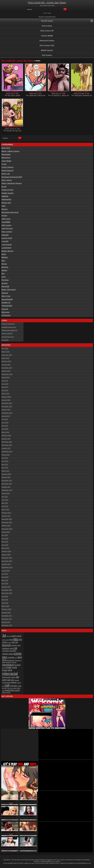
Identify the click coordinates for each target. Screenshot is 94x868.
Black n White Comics (11, 151)
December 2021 (7, 481)
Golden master (8, 193)
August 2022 (6, 455)
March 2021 (5, 510)
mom (17, 131)
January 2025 (6, 365)
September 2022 (7, 452)
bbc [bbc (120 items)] (16, 639)
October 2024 (6, 371)
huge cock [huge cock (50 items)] (12, 667)
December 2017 (7, 616)
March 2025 (5, 358)
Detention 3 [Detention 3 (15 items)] (18, 660)
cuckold (18, 95)
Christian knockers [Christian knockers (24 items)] (9, 651)
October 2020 (6, 526)
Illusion (5, 209)
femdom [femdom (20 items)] (8, 662)
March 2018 (5, 606)
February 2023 (6, 435)
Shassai (5, 293)
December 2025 (7, 355)
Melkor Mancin (8, 251)
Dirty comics (7, 180)
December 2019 (7, 558)
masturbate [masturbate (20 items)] (6, 683)
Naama (4, 270)
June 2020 (5, 539)
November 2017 (7, 619)
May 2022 (5, 465)
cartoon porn (33, 95)
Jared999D (6, 222)
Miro (3, 261)
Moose (4, 264)
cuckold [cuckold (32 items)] (11, 657)
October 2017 (6, 622)
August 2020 (6, 532)
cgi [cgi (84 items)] (15, 648)
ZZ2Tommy (6, 315)
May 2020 (5, 542)
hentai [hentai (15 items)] (4, 668)
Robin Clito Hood (9, 290)
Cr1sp (4, 164)
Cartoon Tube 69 (7, 334)
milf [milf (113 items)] (7, 685)
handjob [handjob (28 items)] (17, 665)
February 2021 (6, 513)
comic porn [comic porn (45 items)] (8, 654)
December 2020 (7, 519)
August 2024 (6, 378)
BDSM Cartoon (47, 50)
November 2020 (7, 522)
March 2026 (5, 352)
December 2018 (7, 590)
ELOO (4, 187)
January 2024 (6, 400)
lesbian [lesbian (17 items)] (17, 680)
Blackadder (6, 154)
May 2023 (5, 426)
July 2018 (5, 597)
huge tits (40, 95)
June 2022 (5, 461)
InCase (4, 216)
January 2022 (6, 477)
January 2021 (6, 516)
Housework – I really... (82, 92)
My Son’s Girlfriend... (12, 92)
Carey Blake (6, 161)
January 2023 (6, 439)
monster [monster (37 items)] (14, 686)
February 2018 (6, 609)
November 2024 (7, 368)
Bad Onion (6, 148)
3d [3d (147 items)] (4, 636)
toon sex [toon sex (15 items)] (10, 688)
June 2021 (5, 500)
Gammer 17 (57, 95)
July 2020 (5, 535)
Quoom (5, 283)
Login (49, 13)
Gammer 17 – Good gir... (59, 92)
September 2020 (7, 529)
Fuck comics (47, 26)
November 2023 (7, 407)
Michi (4, 254)
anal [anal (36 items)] (11, 640)
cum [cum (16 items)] (16, 658)
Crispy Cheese (8, 167)
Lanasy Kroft (7, 238)
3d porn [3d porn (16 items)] (9, 636)
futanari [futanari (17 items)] (14, 662)
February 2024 (6, 397)
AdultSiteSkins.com (85, 863)
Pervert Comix (47, 21)
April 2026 (5, 349)
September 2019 (7, 567)
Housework (86, 95)
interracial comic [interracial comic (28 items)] (9, 677)
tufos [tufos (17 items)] (15, 688)
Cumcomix (5, 340)
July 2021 (5, 497)
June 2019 (5, 577)
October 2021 (6, 487)
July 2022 (5, 458)
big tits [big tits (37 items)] (15, 642)
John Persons (7, 229)
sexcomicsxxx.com (8, 337)
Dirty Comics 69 (47, 31)
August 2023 (6, 416)
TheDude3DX (7, 306)
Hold (3, 206)
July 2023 (5, 419)
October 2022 (6, 448)
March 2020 (5, 548)
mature (64, 95)
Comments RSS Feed (50, 17)
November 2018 (7, 593)
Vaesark (5, 309)
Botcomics (6, 158)
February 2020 (6, 551)
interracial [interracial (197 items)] (10, 674)
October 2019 (6, 564)
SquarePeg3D (7, 299)
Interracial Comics (47, 41)
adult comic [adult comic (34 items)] (16, 636)
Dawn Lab (6, 174)
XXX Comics (47, 55)
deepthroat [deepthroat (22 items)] (10, 660)
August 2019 (6, 571)
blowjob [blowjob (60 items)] (6, 645)
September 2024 (7, 374)
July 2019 (5, 574)
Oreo (4, 277)
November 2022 (7, 445)
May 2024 (5, 387)
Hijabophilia (6, 199)
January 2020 (6, 555)
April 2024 (5, 390)
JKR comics (6, 225)
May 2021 (5, 503)
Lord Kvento (7, 245)
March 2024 (5, 394)
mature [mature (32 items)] (13, 682)
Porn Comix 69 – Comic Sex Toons (47, 3)
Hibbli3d (5, 196)
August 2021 (6, 493)
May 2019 (5, 580)
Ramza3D (5, 286)
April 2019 (5, 584)
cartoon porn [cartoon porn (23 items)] (16, 645)
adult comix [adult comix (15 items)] (6, 640)
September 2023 (7, 413)
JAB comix (6, 219)
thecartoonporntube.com (10, 330)
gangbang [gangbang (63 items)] (8, 665)
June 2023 (5, 423)
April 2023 (5, 429)
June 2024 (5, 384)
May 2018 (5, 600)
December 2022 (7, 442)
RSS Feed (41, 17)
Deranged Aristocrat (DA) (12, 177)
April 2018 (5, 603)
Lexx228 (5, 241)
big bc (13, 95)
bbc (9, 95)
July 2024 (5, 381)
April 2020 (5, 545)
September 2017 (7, 625)
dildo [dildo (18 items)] (4, 662)
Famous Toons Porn (8, 324)
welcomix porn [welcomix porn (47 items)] (12, 690)
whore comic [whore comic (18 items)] (6, 693)
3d (52, 95)
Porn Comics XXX (47, 46)
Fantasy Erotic (7, 190)
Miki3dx (5, 257)
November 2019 (7, 561)
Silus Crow (6, 296)
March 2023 (5, 432)
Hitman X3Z (6, 203)
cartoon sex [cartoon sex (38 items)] (8, 648)
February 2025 (6, 361)
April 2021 (5, 506)
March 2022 (5, 471)
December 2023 (7, 403)
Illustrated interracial (10, 212)
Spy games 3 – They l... (12, 127)
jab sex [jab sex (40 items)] (11, 680)
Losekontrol (6, 248)
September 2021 (7, 490)
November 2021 (7, 484)
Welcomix (6, 312)
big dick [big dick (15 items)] (9, 643)
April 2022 (5, 468)
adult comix (78, 95)
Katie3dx (5, 235)
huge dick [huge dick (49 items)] (7, 670)
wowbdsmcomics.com (9, 327)
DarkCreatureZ (8, 171)
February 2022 (6, 474)
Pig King (5, 280)
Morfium (5, 267)
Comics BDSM (47, 36)
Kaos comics (7, 232)
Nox (3, 274)
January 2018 (6, 613)
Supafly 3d (6, 303)
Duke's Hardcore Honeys (12, 183)
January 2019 (6, 587)
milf (68, 95)
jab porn (9, 131)
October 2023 (6, 410)
